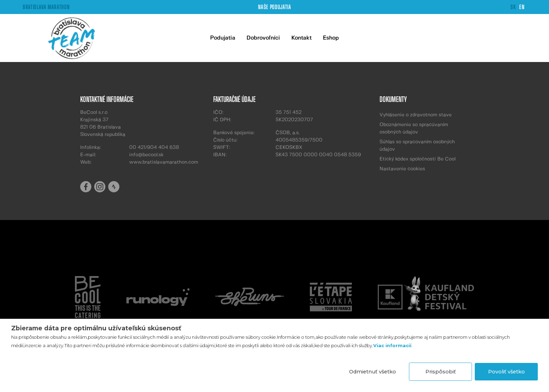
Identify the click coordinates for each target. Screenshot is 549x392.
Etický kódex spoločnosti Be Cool (418, 159)
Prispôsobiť (441, 372)
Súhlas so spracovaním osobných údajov (417, 146)
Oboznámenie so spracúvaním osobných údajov (414, 128)
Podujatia (223, 38)
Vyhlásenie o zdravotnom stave (416, 115)
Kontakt (301, 38)
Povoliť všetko (506, 372)
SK (513, 7)
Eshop (331, 38)
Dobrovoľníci (263, 38)
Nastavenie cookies (402, 169)
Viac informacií (392, 346)
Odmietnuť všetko (373, 372)
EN (522, 7)
